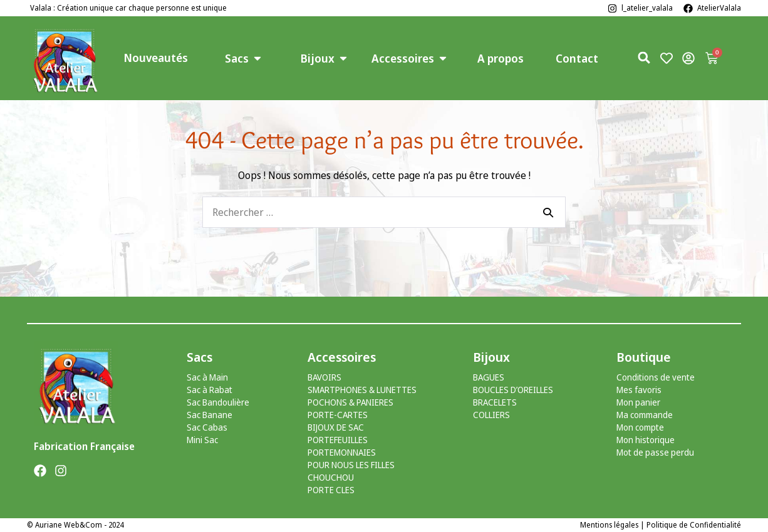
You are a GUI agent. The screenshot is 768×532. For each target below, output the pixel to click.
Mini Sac (202, 440)
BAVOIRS (324, 377)
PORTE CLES (331, 490)
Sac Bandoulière (218, 402)
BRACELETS (495, 402)
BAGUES (489, 377)
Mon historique (646, 440)
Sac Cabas (207, 427)
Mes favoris (639, 390)
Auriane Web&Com (69, 525)
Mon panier (638, 402)
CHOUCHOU (331, 477)
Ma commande (645, 415)
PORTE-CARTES (338, 415)
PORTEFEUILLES (338, 440)
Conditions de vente (656, 377)
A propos (501, 58)
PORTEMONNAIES (342, 452)
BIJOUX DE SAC (336, 427)
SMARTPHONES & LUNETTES (362, 390)
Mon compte (640, 427)
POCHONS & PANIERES (350, 402)
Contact (577, 58)
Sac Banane (210, 415)
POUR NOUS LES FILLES (351, 465)
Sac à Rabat (210, 390)
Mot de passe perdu (655, 452)
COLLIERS (491, 415)
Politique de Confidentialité (694, 525)
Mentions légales (609, 525)
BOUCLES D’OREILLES (513, 390)
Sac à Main (207, 377)
